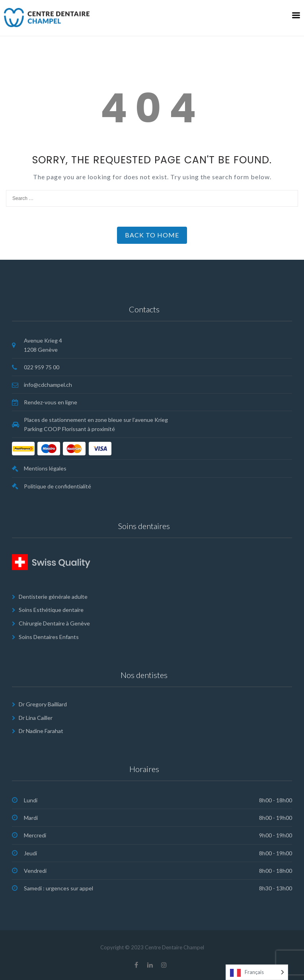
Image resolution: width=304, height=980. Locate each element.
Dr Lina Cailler (36, 718)
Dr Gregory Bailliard (43, 704)
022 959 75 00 (42, 367)
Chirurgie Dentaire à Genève (54, 623)
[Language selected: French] (257, 972)
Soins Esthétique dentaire (51, 610)
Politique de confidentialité (57, 486)
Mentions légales (45, 468)
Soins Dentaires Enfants (49, 637)
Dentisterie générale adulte (53, 597)
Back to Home (152, 235)
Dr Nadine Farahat (41, 731)
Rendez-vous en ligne (51, 402)
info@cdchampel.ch (48, 385)
